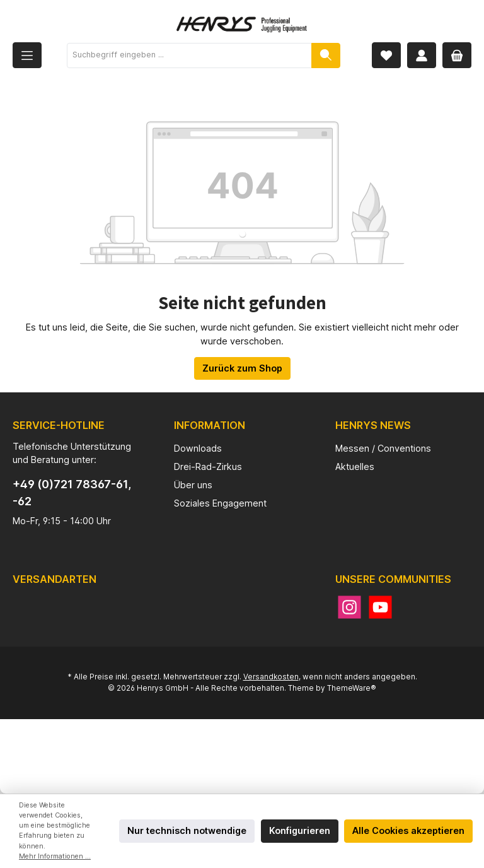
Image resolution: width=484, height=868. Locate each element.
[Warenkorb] (457, 55)
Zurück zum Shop (242, 368)
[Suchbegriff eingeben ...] (189, 56)
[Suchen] (326, 56)
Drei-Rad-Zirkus (208, 466)
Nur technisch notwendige (187, 830)
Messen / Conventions (383, 448)
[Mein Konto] (422, 55)
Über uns (193, 485)
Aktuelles (355, 466)
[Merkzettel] (386, 55)
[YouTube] (380, 607)
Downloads (198, 448)
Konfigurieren (300, 830)
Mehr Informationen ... (55, 856)
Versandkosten (271, 677)
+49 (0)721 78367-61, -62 (72, 493)
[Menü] (27, 55)
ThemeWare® (352, 688)
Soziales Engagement (220, 503)
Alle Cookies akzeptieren (408, 830)
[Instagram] (349, 607)
